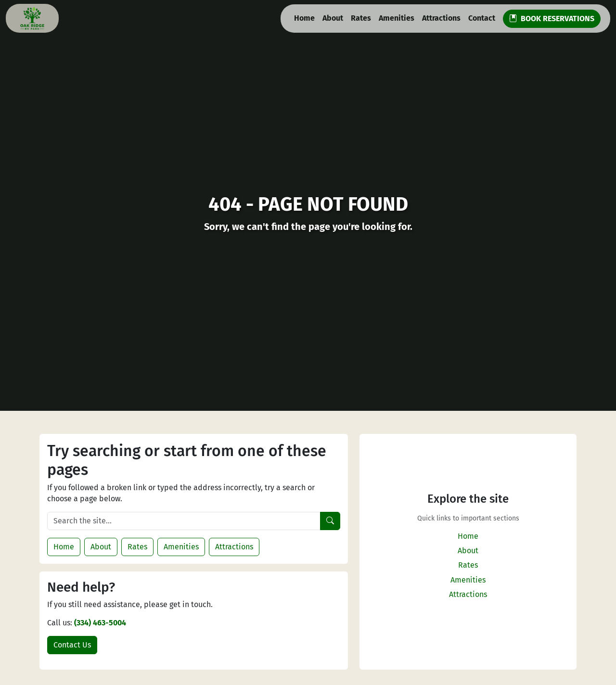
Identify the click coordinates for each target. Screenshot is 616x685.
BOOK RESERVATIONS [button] (552, 19)
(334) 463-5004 (100, 623)
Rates (361, 18)
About (333, 18)
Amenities (397, 18)
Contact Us (72, 645)
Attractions (441, 18)
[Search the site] (184, 521)
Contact (482, 18)
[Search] (330, 521)
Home (304, 18)
